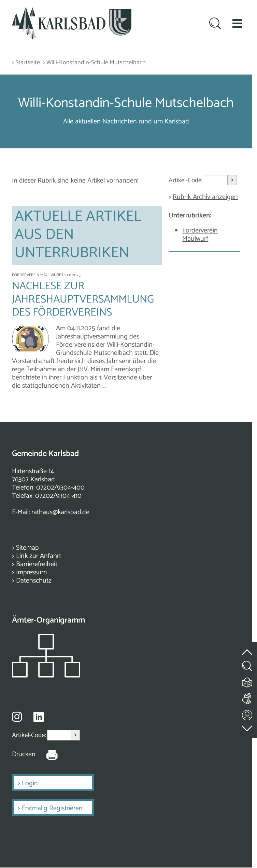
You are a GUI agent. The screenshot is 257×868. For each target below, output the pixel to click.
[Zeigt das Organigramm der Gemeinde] (46, 676)
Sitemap (27, 548)
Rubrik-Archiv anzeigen (205, 197)
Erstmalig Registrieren (52, 808)
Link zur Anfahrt (39, 556)
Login (30, 783)
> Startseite (26, 63)
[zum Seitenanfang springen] (247, 648)
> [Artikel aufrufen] (232, 180)
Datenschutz (34, 581)
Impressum (31, 572)
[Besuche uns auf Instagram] (17, 717)
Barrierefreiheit (37, 564)
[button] (237, 23)
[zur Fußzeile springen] (247, 727)
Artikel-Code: (186, 180)
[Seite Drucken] (47, 755)
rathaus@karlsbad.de (60, 512)
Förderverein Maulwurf (200, 235)
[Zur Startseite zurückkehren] (72, 11)
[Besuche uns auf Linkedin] (39, 717)
